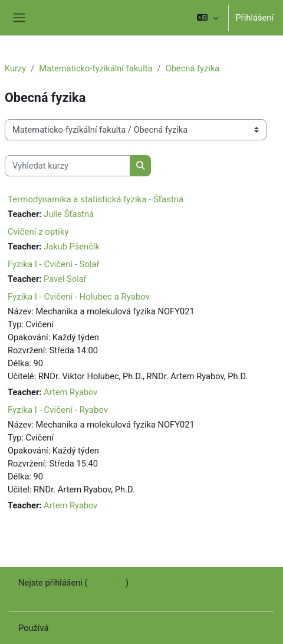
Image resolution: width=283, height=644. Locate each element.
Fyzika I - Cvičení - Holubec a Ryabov (79, 297)
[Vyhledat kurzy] (68, 166)
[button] (207, 18)
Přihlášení (255, 18)
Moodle (65, 628)
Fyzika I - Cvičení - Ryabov (58, 410)
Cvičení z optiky (38, 232)
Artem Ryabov (70, 392)
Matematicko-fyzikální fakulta (96, 68)
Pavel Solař (65, 279)
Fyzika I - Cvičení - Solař (54, 264)
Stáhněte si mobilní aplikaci (71, 596)
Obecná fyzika (193, 68)
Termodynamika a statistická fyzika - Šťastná (96, 199)
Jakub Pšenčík (72, 247)
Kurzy (15, 68)
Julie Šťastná (69, 214)
